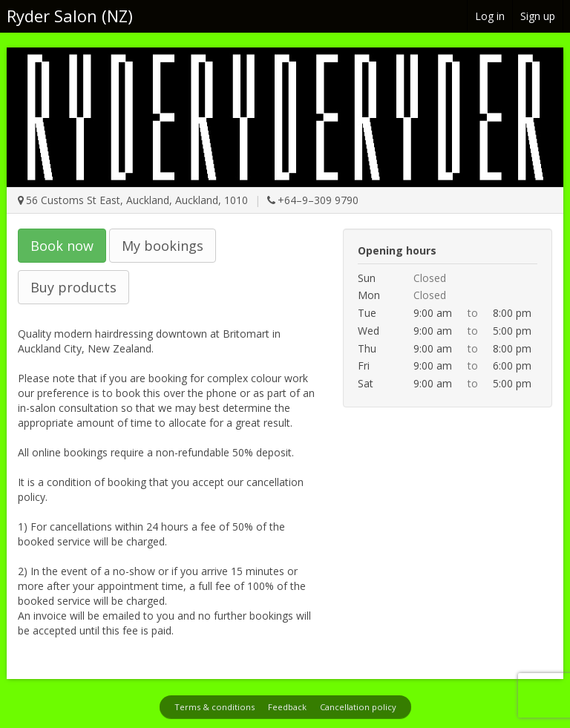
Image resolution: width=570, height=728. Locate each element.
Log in (490, 16)
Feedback (287, 707)
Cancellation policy (358, 707)
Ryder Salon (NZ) (70, 16)
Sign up (538, 16)
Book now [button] (62, 246)
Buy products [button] (73, 287)
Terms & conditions (214, 707)
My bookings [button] (163, 246)
